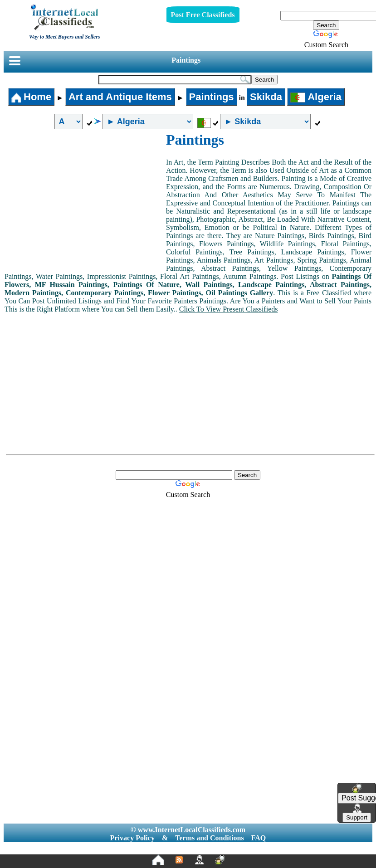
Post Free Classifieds (203, 15)
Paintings (186, 60)
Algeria (316, 97)
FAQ (259, 838)
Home (31, 97)
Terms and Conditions (209, 838)
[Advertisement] (85, 200)
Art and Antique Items (120, 97)
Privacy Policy (132, 838)
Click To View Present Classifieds (229, 309)
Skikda (266, 97)
